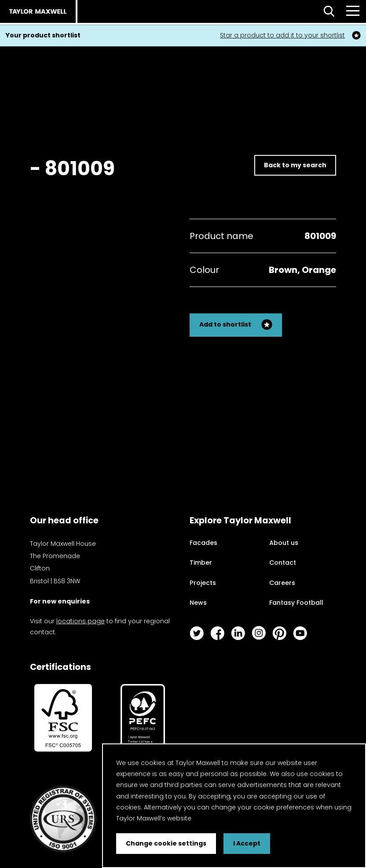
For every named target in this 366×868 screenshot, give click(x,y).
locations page (81, 621)
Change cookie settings (166, 843)
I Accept (247, 843)
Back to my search (295, 165)
